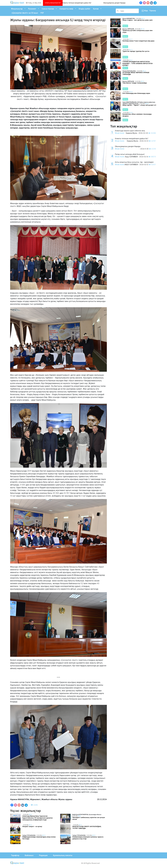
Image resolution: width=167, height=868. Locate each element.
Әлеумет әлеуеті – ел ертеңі (32, 826)
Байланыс (29, 855)
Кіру (144, 11)
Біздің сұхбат (85, 9)
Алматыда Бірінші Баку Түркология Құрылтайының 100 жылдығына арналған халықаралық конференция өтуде (38, 818)
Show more (120, 133)
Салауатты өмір (66, 9)
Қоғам (96, 9)
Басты (125, 26)
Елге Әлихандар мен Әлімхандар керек (136, 93)
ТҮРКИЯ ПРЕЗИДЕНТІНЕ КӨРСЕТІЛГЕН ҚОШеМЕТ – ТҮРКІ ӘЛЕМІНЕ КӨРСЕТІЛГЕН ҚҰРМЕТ (138, 63)
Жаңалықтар (17, 9)
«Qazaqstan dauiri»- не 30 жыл (25, 13)
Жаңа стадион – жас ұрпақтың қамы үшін (138, 20)
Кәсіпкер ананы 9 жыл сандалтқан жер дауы (139, 41)
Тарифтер (15, 855)
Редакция (43, 855)
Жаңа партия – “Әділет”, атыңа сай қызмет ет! (139, 105)
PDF (42, 13)
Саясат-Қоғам (48, 9)
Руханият (32, 9)
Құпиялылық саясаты (63, 855)
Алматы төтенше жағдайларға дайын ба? (79, 3)
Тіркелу (153, 11)
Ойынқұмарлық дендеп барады (116, 3)
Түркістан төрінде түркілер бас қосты (136, 51)
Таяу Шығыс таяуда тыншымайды (135, 83)
